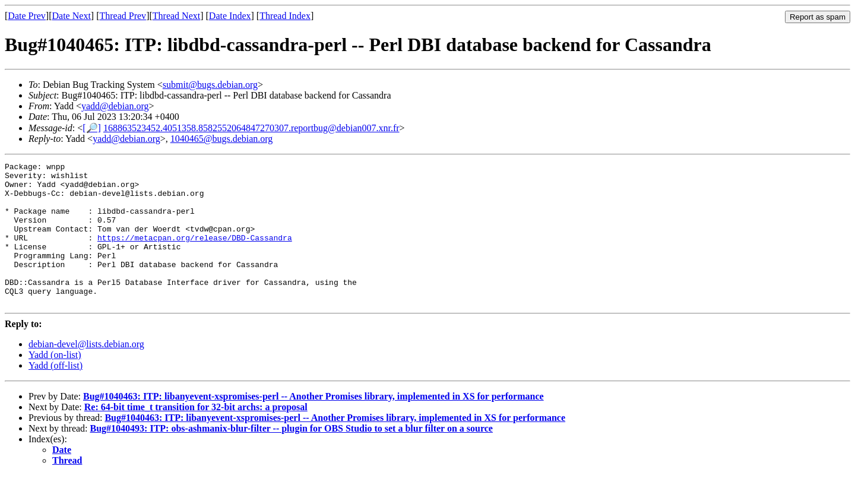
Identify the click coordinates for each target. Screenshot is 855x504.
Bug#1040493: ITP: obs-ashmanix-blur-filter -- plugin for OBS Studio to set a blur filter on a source (292, 457)
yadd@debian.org (115, 106)
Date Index (230, 16)
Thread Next (176, 16)
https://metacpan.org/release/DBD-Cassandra (195, 253)
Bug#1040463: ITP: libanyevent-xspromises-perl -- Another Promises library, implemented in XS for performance (313, 425)
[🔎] (92, 128)
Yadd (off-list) (56, 394)
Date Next (72, 16)
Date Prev (27, 16)
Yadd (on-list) (55, 383)
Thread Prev (123, 16)
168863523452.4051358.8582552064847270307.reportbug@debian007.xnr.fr (251, 128)
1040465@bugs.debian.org (222, 139)
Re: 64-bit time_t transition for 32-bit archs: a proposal (196, 435)
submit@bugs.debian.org (210, 85)
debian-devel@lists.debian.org (86, 373)
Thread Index (285, 16)
